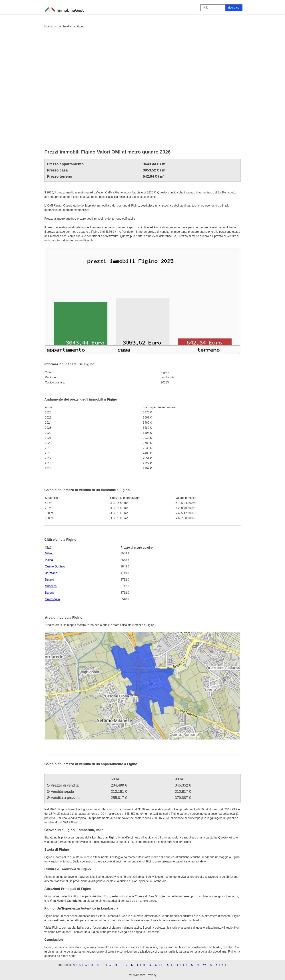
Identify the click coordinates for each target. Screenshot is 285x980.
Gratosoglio (52, 599)
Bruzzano (51, 573)
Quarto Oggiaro (55, 566)
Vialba (49, 560)
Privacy (152, 975)
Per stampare (137, 975)
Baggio (49, 580)
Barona (50, 593)
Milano (49, 553)
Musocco (51, 586)
